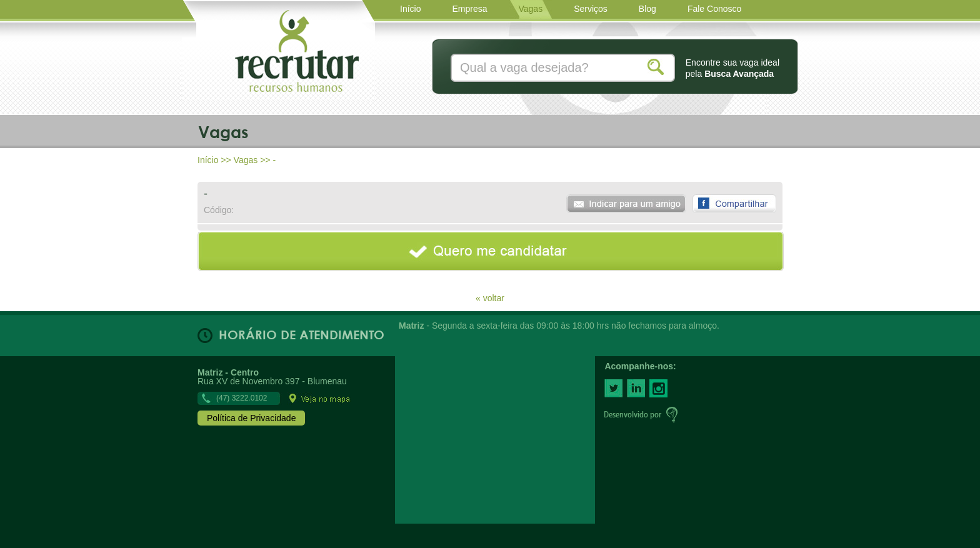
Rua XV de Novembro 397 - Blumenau (274, 385)
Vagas (246, 160)
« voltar (490, 298)
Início (208, 160)
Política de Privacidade (251, 418)
